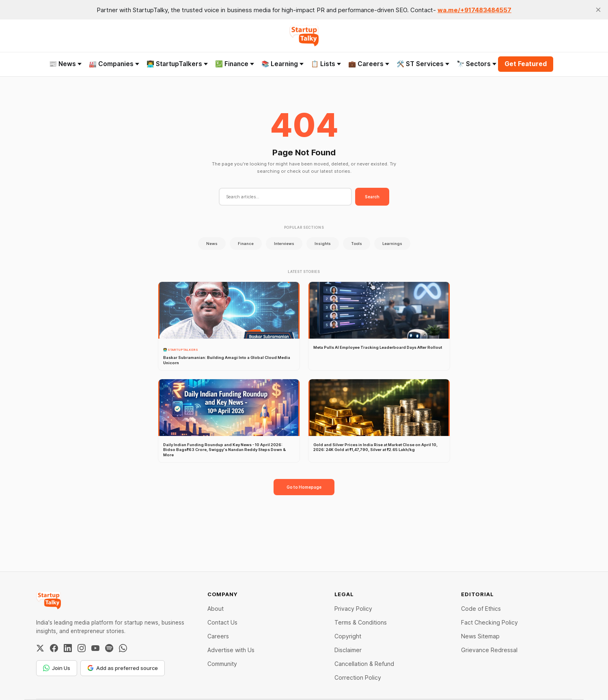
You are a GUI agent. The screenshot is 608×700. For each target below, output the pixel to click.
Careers (218, 636)
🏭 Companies (114, 64)
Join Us (57, 668)
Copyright (348, 636)
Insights (323, 244)
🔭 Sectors (476, 64)
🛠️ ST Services (423, 64)
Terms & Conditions (361, 622)
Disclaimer (348, 650)
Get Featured (526, 64)
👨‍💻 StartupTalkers (177, 64)
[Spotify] (109, 648)
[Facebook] (54, 648)
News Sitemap (480, 636)
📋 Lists (326, 64)
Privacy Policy (353, 609)
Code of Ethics (481, 609)
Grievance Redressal (489, 650)
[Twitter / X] (40, 648)
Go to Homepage (304, 487)
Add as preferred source (123, 668)
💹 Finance (235, 64)
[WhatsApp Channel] (123, 648)
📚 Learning (282, 64)
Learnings (392, 244)
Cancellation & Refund (364, 664)
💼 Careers (369, 64)
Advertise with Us (231, 650)
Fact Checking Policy (489, 622)
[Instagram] (82, 648)
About (216, 609)
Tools (357, 244)
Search (372, 197)
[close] (598, 10)
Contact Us (222, 622)
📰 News (65, 64)
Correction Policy (358, 677)
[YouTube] (95, 648)
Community (222, 664)
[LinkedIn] (68, 648)
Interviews (284, 244)
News (212, 244)
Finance (246, 244)
